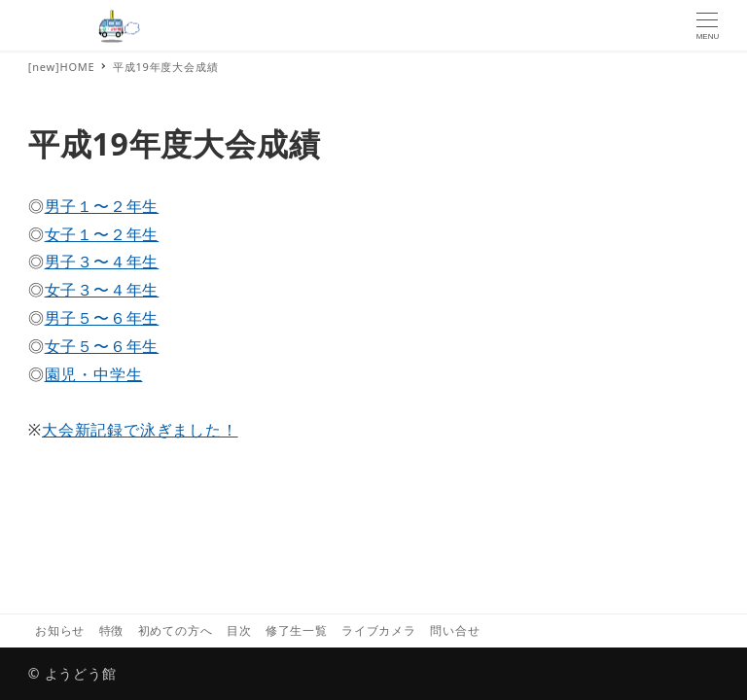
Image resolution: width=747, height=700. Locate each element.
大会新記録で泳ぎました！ (140, 430)
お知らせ (60, 630)
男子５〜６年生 (102, 318)
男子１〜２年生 (102, 206)
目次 (239, 630)
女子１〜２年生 (102, 234)
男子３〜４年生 (102, 262)
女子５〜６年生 (102, 346)
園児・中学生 (94, 374)
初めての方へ (176, 630)
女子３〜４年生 (102, 290)
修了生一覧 (297, 630)
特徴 (112, 630)
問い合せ (455, 630)
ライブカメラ (379, 630)
